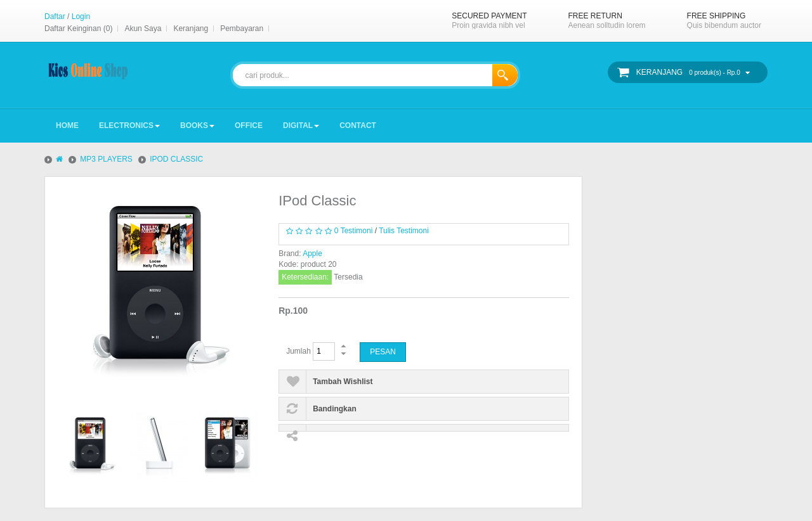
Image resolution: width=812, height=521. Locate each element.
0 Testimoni (353, 231)
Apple (312, 254)
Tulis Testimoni (404, 231)
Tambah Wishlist (343, 382)
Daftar (55, 16)
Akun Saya (143, 29)
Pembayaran (242, 29)
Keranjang (191, 29)
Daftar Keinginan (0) (78, 29)
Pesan (383, 352)
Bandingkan (335, 409)
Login (81, 16)
